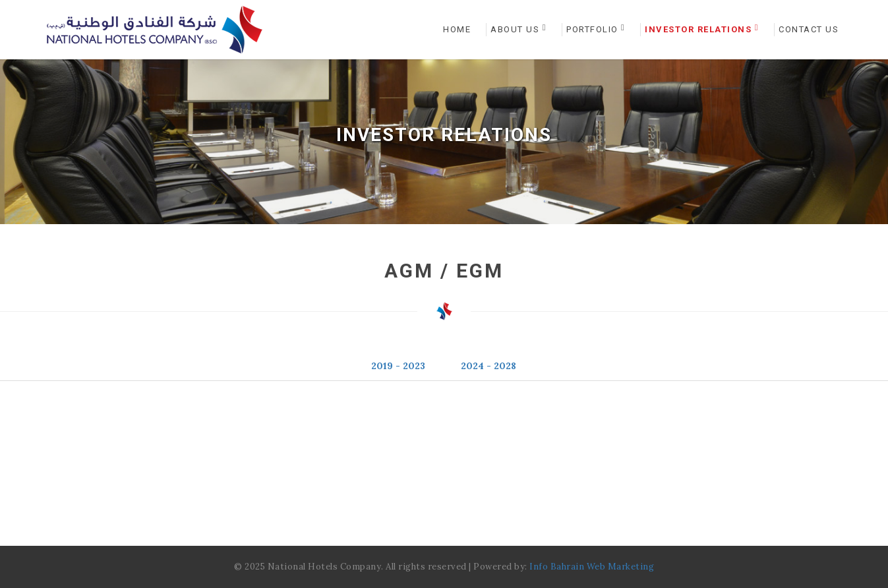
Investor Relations (702, 29)
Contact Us (809, 29)
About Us (518, 29)
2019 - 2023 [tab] (398, 366)
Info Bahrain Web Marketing (592, 567)
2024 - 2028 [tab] (488, 366)
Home (457, 29)
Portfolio (596, 29)
